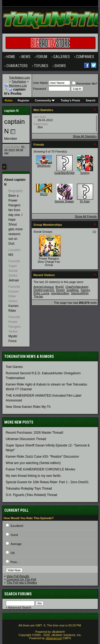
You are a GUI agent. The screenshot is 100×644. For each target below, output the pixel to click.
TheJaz (38, 296)
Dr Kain (85, 201)
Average (16, 544)
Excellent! (17, 526)
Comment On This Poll (21, 579)
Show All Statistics (85, 136)
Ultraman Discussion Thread (26, 439)
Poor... (15, 562)
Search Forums (18, 594)
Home (11, 57)
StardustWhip (80, 293)
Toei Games (14, 367)
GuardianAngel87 (66, 173)
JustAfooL (73, 290)
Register (23, 100)
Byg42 (60, 287)
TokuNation (19, 81)
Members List (18, 85)
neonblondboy (60, 293)
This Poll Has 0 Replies (22, 583)
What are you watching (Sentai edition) (33, 463)
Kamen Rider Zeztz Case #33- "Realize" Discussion (43, 457)
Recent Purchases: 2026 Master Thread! (35, 433)
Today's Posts (71, 100)
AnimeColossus (44, 287)
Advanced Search (20, 608)
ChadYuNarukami (77, 287)
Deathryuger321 (44, 290)
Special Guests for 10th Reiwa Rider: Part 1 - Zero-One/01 (47, 482)
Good (14, 535)
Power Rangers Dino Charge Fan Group (49, 262)
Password (39, 89)
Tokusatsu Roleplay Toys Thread (29, 489)
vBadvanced (54, 638)
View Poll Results (18, 576)
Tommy (85, 173)
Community (45, 100)
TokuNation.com (20, 77)
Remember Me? (85, 84)
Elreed (60, 290)
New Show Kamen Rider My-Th (28, 407)
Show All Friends (86, 216)
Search (91, 100)
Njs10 (44, 194)
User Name (41, 83)
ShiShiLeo (44, 166)
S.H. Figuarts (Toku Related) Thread (32, 495)
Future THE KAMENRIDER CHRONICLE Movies (41, 469)
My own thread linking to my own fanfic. (34, 476)
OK (13, 553)
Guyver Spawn (64, 201)
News (26, 57)
